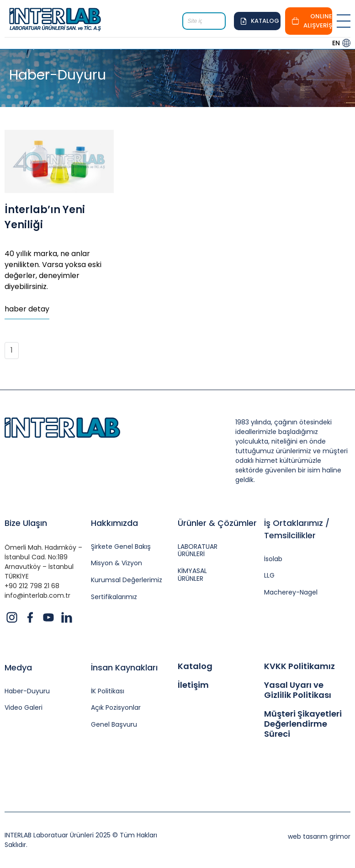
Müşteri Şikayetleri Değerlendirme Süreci (303, 724)
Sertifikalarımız (114, 597)
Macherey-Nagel (291, 592)
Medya (18, 667)
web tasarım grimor (319, 836)
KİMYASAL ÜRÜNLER (192, 575)
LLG (269, 576)
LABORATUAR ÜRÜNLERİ (198, 551)
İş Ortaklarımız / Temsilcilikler (297, 529)
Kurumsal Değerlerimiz (127, 580)
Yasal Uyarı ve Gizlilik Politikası (298, 690)
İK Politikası (108, 691)
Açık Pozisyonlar (116, 708)
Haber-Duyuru (27, 691)
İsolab (273, 559)
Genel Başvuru (114, 725)
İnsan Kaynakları (124, 667)
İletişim (193, 685)
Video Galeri (24, 708)
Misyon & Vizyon (117, 563)
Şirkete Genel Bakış (121, 547)
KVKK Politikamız (299, 666)
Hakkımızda (114, 523)
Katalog (195, 666)
